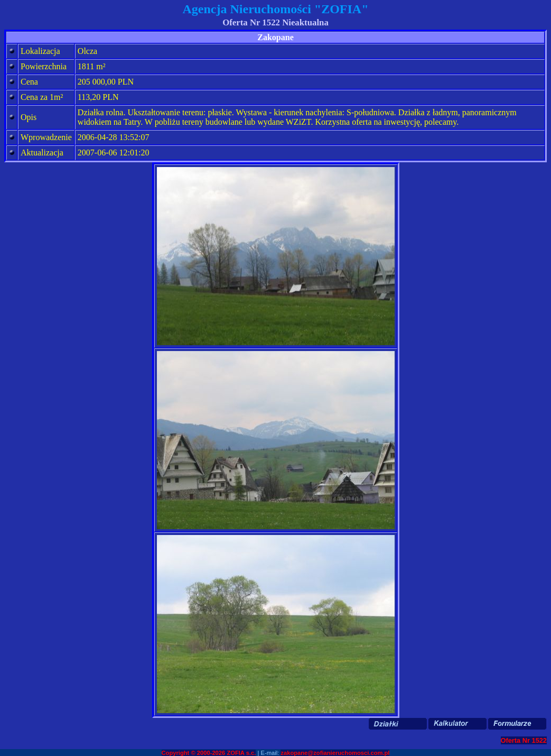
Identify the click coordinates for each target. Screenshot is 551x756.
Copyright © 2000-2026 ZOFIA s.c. (209, 753)
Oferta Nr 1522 (524, 740)
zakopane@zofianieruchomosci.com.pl (335, 753)
